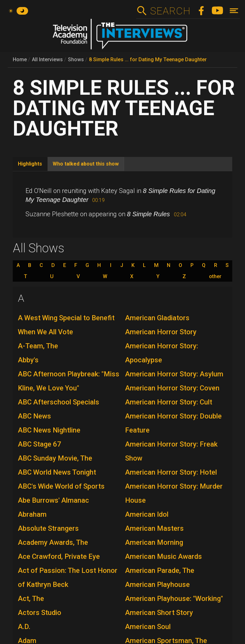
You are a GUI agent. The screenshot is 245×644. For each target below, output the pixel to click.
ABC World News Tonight (57, 472)
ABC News (34, 416)
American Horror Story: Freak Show (171, 451)
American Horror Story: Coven (172, 388)
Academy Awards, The (53, 542)
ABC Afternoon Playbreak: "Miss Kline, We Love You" (69, 381)
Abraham (32, 514)
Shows (76, 59)
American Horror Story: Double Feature (173, 423)
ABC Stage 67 (40, 444)
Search (170, 11)
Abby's (28, 360)
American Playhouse (157, 585)
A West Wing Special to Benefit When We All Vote (66, 325)
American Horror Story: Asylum (174, 374)
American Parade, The (160, 570)
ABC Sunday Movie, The (55, 458)
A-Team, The (38, 346)
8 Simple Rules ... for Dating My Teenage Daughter (148, 59)
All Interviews (47, 59)
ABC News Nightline (49, 430)
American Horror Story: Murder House (174, 493)
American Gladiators (157, 318)
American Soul (148, 627)
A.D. (24, 627)
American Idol (147, 514)
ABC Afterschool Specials (59, 402)
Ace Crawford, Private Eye (59, 556)
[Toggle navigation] (234, 11)
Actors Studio (40, 613)
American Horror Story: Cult (169, 402)
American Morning (154, 542)
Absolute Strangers (48, 528)
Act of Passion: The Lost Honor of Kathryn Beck (68, 577)
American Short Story (159, 613)
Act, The (31, 599)
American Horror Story (161, 332)
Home (20, 59)
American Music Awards (163, 556)
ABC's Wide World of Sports (61, 486)
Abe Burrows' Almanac (53, 500)
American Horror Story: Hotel (171, 472)
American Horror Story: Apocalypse (162, 353)
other (215, 277)
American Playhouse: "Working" (174, 599)
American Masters (154, 528)
